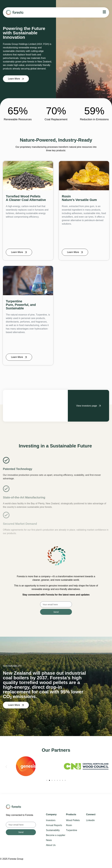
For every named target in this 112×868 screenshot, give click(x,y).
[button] (6, 767)
